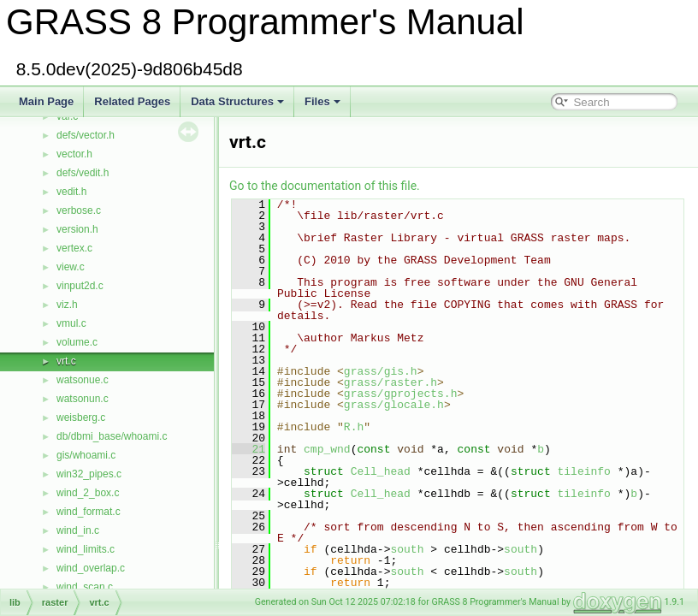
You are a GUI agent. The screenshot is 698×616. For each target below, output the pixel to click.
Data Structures (237, 101)
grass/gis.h (381, 371)
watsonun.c (83, 399)
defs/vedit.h (83, 173)
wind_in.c (78, 530)
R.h (354, 427)
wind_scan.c (85, 587)
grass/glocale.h (394, 405)
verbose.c (79, 210)
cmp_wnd (327, 449)
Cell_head (381, 471)
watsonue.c (83, 380)
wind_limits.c (86, 549)
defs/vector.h (86, 135)
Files (322, 101)
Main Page (46, 101)
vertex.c (74, 248)
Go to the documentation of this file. (325, 186)
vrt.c (66, 361)
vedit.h (71, 192)
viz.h (67, 305)
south (407, 549)
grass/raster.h (390, 382)
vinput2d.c (80, 286)
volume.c (77, 342)
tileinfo (583, 471)
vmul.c (71, 323)
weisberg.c (81, 418)
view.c (71, 267)
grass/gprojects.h (401, 394)
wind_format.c (89, 512)
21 (248, 449)
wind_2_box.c (88, 493)
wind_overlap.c (91, 568)
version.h (77, 229)
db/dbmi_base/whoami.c (112, 436)
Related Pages (132, 101)
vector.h (74, 154)
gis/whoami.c (86, 455)
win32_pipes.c (89, 474)
